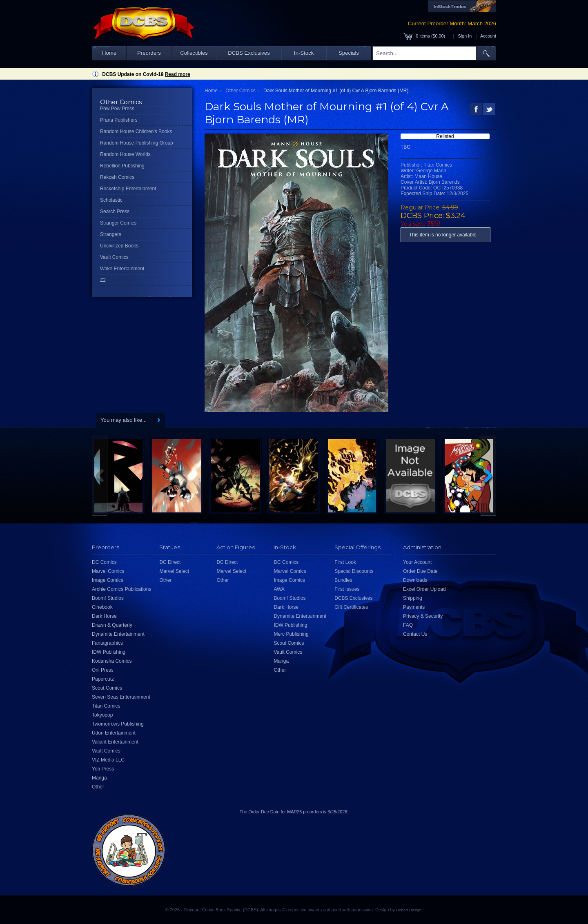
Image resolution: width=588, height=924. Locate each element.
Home (109, 53)
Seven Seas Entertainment (121, 697)
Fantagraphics (107, 643)
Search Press (115, 212)
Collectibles (194, 53)
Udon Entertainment (114, 733)
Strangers (111, 234)
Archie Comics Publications (121, 589)
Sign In (465, 36)
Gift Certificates (351, 607)
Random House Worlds (125, 154)
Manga (99, 778)
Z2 (103, 280)
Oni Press (103, 670)
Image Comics (108, 580)
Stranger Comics (118, 223)
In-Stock (304, 53)
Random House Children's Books (136, 131)
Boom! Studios (108, 598)
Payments (414, 607)
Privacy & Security (423, 616)
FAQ (408, 625)
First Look (345, 562)
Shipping (413, 598)
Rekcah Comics (117, 177)
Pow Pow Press (117, 109)
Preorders (149, 53)
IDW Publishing (109, 652)
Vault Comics (114, 257)
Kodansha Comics (112, 661)
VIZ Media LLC (108, 760)
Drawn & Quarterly (112, 625)
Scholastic (111, 200)
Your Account (417, 562)
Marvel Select (174, 571)
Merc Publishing (291, 634)
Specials (349, 53)
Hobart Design (409, 910)
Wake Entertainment (122, 269)
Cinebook (102, 607)
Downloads (415, 580)
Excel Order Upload (424, 589)
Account (488, 36)
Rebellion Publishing (122, 166)
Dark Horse (104, 616)
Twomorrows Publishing (118, 724)
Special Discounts (354, 571)
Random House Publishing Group (137, 143)
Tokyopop (102, 715)
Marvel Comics (108, 571)
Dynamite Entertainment (118, 634)
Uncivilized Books (119, 246)
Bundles (343, 580)
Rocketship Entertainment (128, 189)
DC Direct (170, 562)
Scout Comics (107, 688)
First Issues (347, 589)
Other (98, 787)
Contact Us (415, 634)
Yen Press (103, 769)
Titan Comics (106, 706)
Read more (178, 74)
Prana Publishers (119, 120)
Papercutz (103, 679)
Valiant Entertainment (115, 742)
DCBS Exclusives (249, 53)
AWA (279, 589)
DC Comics (104, 562)
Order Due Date (420, 571)
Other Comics (240, 91)
